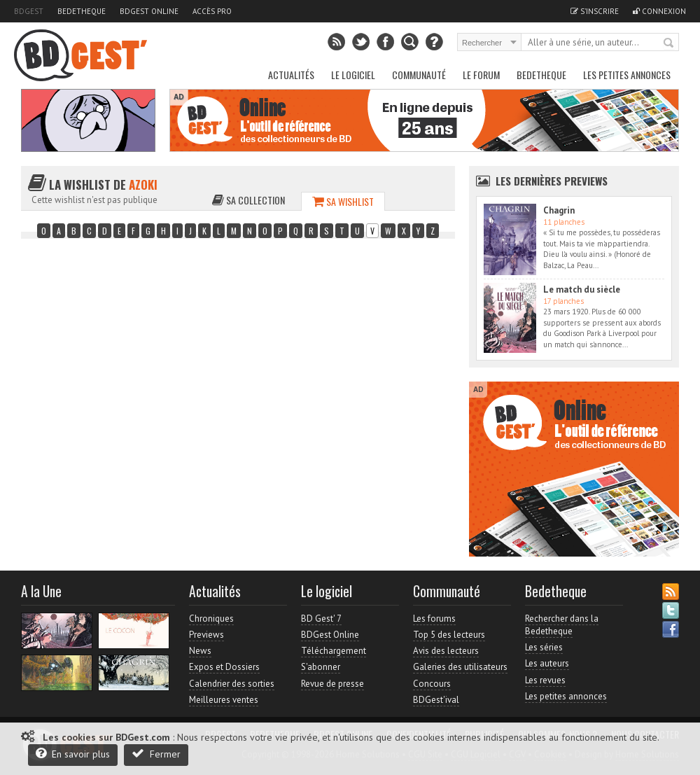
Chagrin (559, 210)
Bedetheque (82, 11)
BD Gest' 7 (321, 619)
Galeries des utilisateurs (460, 667)
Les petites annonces (627, 75)
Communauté (419, 75)
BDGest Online (149, 11)
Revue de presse (332, 684)
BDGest (29, 11)
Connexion (659, 11)
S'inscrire (595, 11)
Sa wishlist (343, 201)
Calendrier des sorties (232, 684)
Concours (432, 684)
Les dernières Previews (552, 181)
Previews (206, 635)
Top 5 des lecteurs (449, 635)
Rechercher (669, 43)
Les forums (434, 619)
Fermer (156, 754)
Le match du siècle (582, 289)
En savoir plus (73, 754)
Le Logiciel (353, 75)
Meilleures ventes (224, 700)
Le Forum (481, 75)
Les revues (545, 680)
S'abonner (321, 667)
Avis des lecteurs (446, 651)
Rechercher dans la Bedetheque (562, 625)
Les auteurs (547, 663)
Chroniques (211, 619)
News (200, 651)
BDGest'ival (436, 700)
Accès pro (212, 11)
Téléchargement (334, 651)
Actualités (291, 75)
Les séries (544, 647)
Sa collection (248, 200)
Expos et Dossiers (224, 667)
